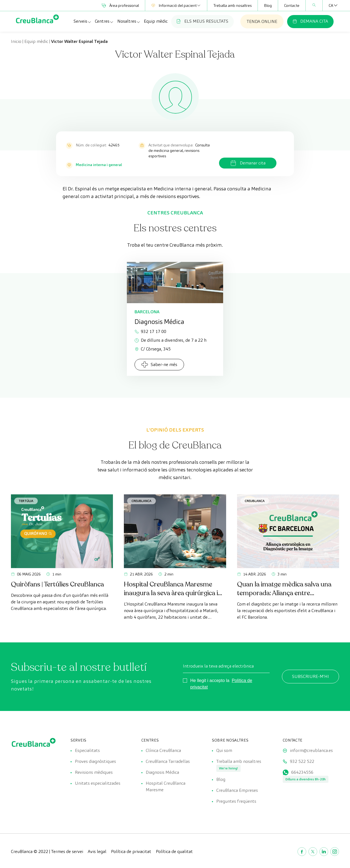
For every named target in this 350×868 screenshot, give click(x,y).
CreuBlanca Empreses (237, 790)
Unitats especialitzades (98, 783)
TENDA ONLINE (262, 21)
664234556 (302, 772)
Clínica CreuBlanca (163, 750)
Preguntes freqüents (236, 801)
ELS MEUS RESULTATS (202, 21)
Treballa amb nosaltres (232, 5)
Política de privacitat (131, 851)
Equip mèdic (156, 21)
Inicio (16, 41)
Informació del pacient (176, 5)
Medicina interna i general (99, 165)
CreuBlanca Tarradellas (168, 761)
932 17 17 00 (150, 331)
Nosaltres (129, 21)
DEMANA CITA (310, 21)
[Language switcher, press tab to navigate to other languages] (331, 5)
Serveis (83, 21)
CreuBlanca (142, 501)
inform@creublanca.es (311, 750)
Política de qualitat (174, 851)
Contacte (292, 5)
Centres (104, 21)
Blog (268, 5)
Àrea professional (120, 5)
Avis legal (97, 851)
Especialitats (87, 750)
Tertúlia (26, 501)
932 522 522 (302, 761)
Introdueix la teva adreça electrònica (218, 666)
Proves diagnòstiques (95, 761)
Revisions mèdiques (94, 772)
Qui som (224, 750)
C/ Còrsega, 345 (153, 349)
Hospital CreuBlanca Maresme (166, 786)
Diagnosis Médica (162, 772)
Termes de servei (67, 851)
